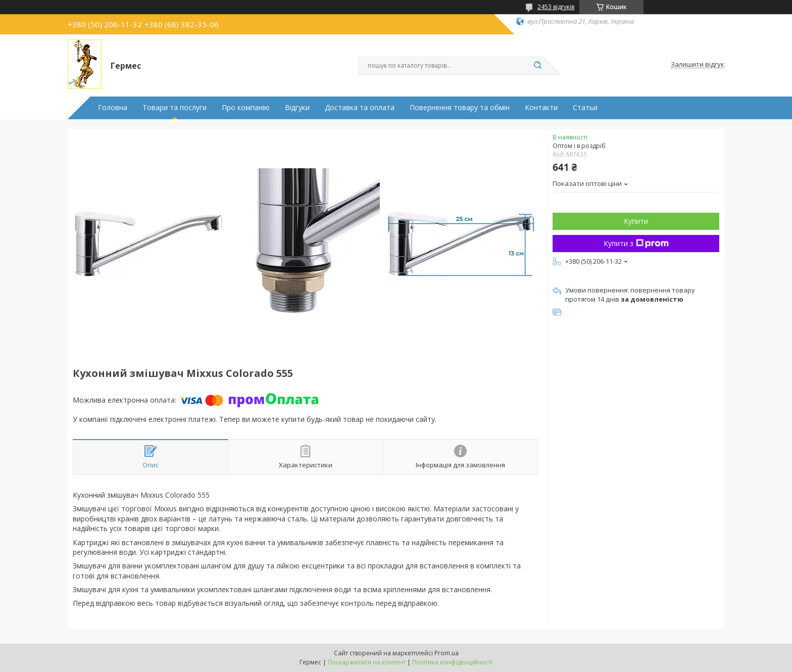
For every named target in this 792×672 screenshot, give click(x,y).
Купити (636, 221)
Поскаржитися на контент (367, 662)
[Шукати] (537, 66)
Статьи (585, 108)
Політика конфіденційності (452, 662)
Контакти (541, 108)
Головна (113, 108)
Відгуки (297, 108)
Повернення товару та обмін (460, 108)
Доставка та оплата (360, 108)
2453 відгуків (556, 7)
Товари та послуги (175, 108)
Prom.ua (447, 653)
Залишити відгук (698, 65)
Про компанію (246, 108)
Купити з (636, 243)
